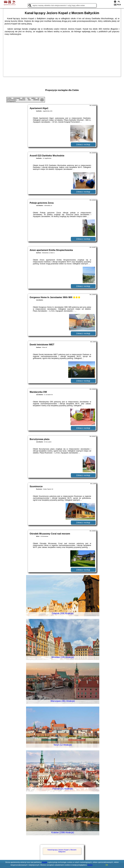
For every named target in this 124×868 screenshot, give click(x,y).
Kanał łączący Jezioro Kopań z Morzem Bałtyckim (62, 851)
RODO (90, 865)
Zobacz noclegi (83, 144)
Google (44, 862)
